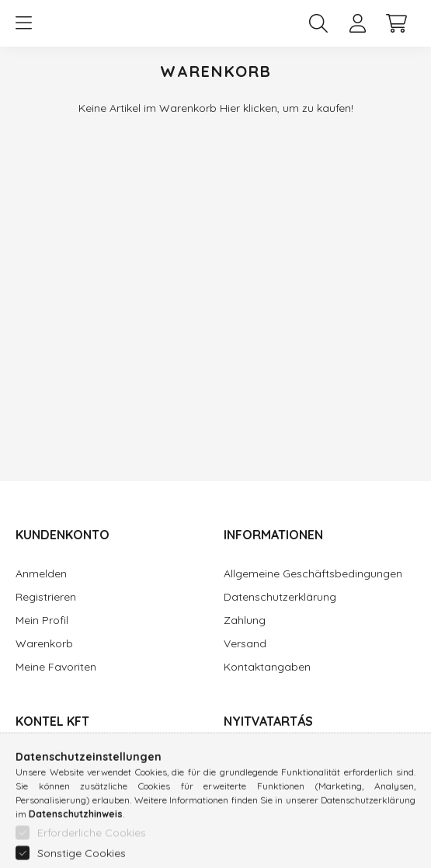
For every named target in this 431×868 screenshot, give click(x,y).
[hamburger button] (23, 23)
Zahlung (245, 620)
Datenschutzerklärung (280, 597)
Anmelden (41, 574)
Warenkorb (44, 644)
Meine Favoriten (56, 667)
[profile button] (357, 23)
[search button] (318, 23)
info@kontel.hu (53, 819)
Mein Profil (42, 620)
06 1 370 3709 (50, 795)
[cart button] (396, 23)
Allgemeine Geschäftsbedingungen (313, 574)
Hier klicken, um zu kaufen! (287, 108)
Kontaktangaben (267, 667)
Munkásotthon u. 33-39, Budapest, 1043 (103, 765)
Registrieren (46, 597)
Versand (245, 644)
